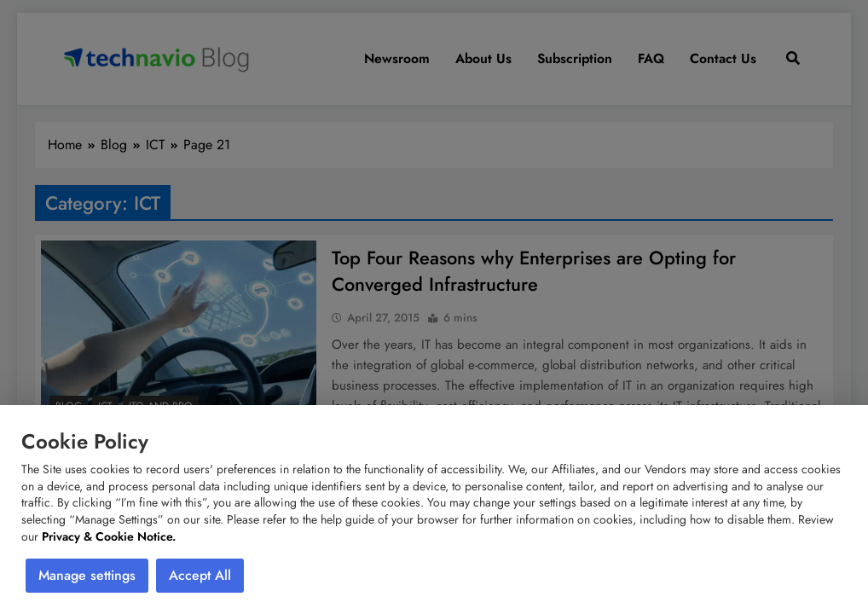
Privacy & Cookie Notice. (109, 536)
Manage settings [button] (87, 575)
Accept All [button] (200, 575)
